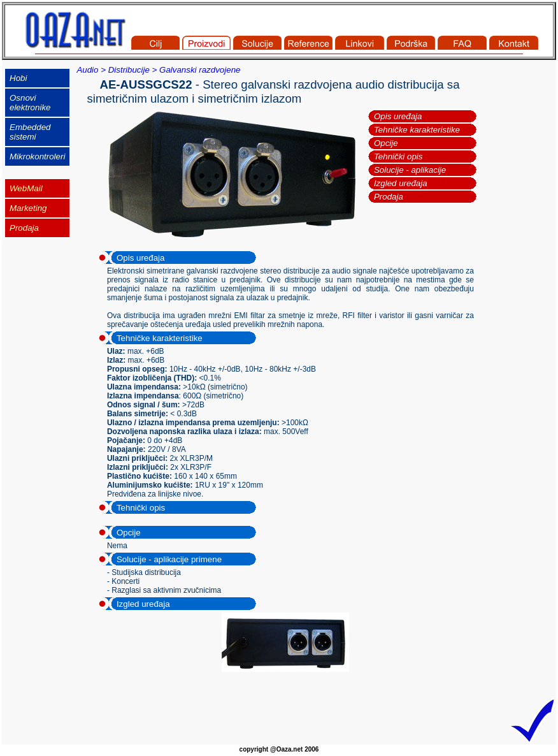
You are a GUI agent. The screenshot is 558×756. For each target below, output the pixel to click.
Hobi (18, 78)
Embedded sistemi (30, 132)
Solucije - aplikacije (410, 170)
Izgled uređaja (401, 183)
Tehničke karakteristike (417, 130)
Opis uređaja (398, 116)
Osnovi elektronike (30, 103)
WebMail (26, 188)
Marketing (28, 208)
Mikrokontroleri (37, 156)
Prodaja (389, 197)
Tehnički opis (398, 156)
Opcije (386, 143)
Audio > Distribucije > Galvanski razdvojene (158, 70)
